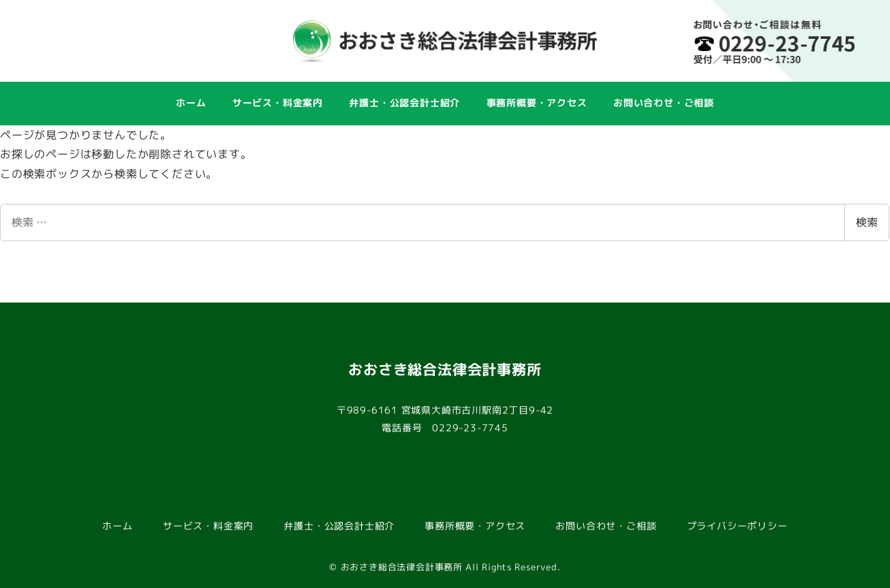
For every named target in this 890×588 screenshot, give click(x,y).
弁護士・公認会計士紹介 (339, 526)
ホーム (117, 526)
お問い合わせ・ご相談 (606, 526)
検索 (867, 222)
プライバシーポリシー (737, 526)
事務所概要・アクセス (475, 526)
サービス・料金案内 (208, 526)
